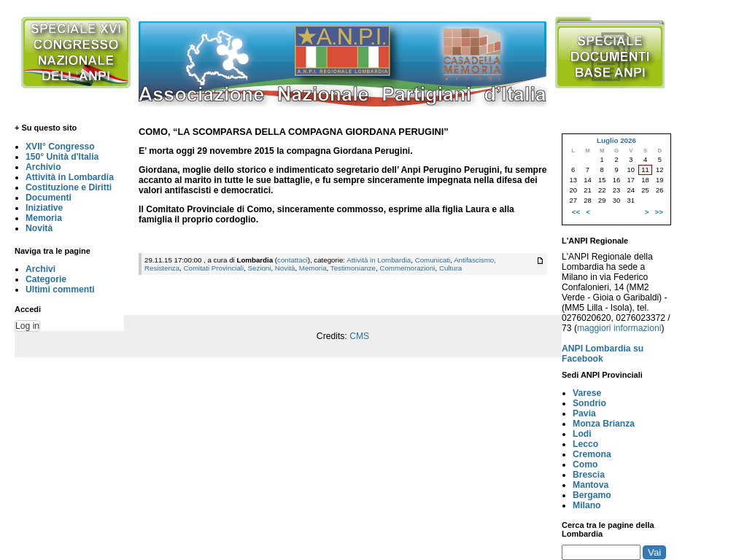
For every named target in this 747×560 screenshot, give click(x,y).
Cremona (592, 454)
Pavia (584, 413)
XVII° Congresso (60, 147)
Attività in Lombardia (70, 177)
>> (659, 212)
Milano (587, 505)
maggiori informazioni (619, 328)
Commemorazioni (407, 268)
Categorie (46, 279)
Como (585, 464)
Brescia (589, 475)
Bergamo (592, 495)
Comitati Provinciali (213, 268)
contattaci (293, 260)
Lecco (585, 444)
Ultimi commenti (60, 289)
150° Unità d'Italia (62, 157)
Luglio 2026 (616, 140)
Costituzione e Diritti (69, 187)
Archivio (43, 167)
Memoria (44, 218)
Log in (27, 326)
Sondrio (589, 403)
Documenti (49, 198)
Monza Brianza (604, 424)
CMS (359, 336)
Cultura (450, 268)
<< (576, 212)
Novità (39, 228)
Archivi (40, 269)
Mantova (591, 485)
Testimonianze (353, 268)
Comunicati (433, 260)
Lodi (582, 434)
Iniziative (44, 208)
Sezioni (260, 268)
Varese (587, 393)
